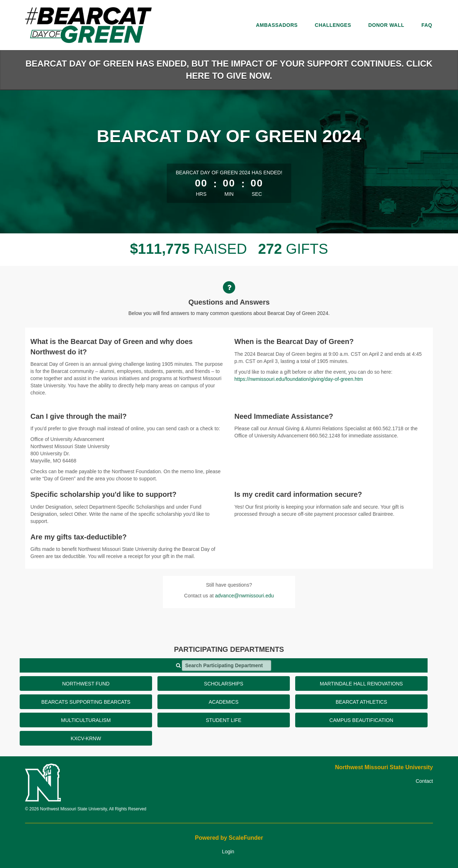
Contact (424, 781)
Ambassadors (277, 25)
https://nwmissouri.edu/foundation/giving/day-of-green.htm (299, 379)
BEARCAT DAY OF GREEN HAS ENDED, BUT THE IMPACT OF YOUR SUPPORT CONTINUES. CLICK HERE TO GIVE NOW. (229, 70)
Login (228, 852)
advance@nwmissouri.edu (244, 596)
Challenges (333, 25)
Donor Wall (386, 25)
